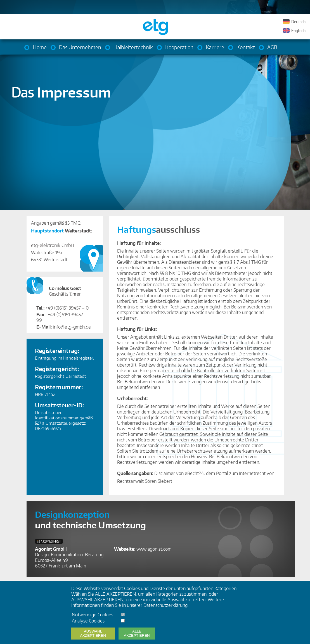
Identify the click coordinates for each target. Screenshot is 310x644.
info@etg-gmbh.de (72, 327)
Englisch (298, 31)
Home (40, 47)
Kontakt (246, 47)
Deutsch (298, 22)
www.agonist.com (154, 549)
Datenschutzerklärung (165, 605)
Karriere (215, 47)
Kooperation (179, 47)
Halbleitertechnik (133, 47)
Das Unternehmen (80, 47)
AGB (272, 47)
